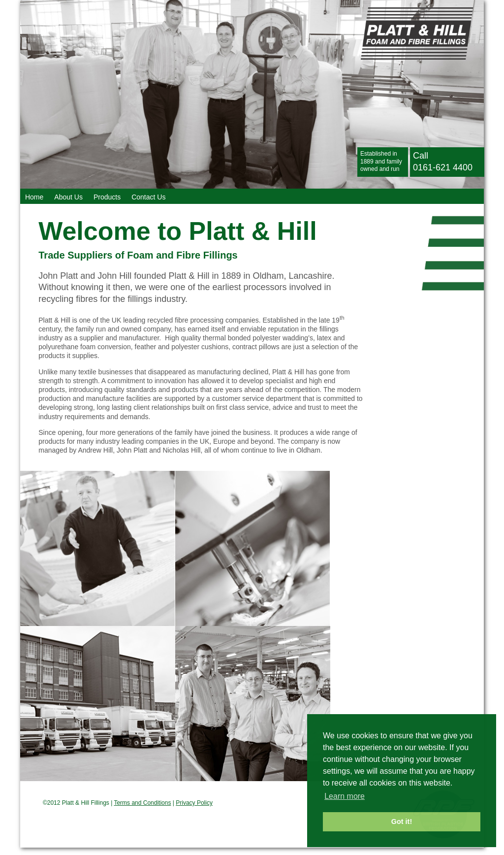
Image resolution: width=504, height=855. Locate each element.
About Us (68, 197)
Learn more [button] (345, 796)
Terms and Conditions (142, 803)
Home (34, 197)
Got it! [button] (402, 822)
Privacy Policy (194, 803)
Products (107, 197)
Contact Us (148, 197)
